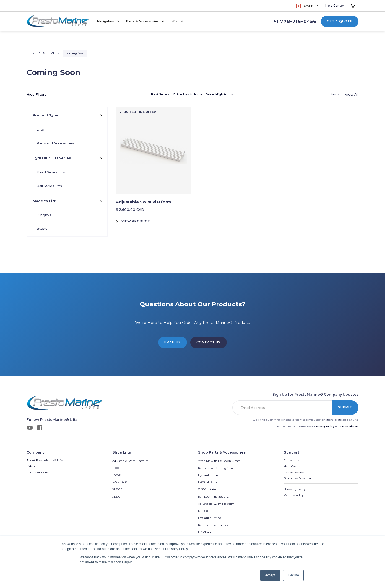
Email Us (172, 342)
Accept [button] (270, 575)
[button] (307, 6)
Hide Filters (37, 94)
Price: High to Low (220, 94)
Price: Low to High (188, 94)
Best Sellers (160, 94)
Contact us (209, 342)
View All (352, 94)
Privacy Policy (325, 426)
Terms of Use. (349, 426)
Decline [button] (293, 575)
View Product (136, 221)
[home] (58, 21)
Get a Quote (340, 21)
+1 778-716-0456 (295, 21)
